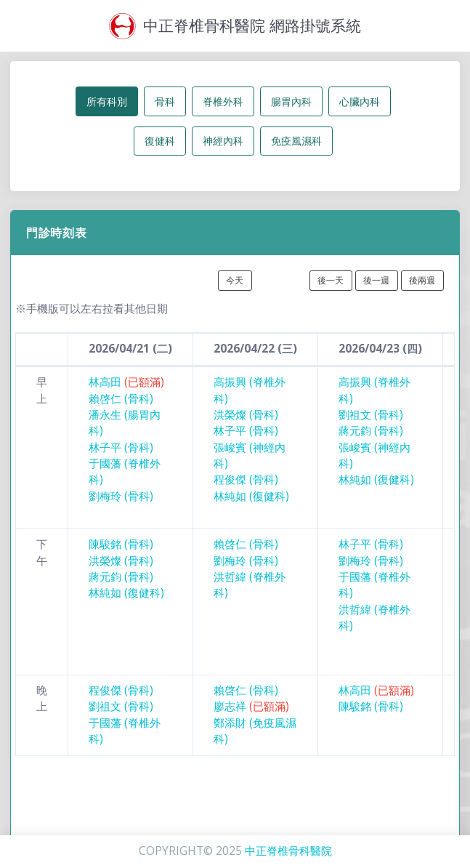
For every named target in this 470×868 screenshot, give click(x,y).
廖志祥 (251, 706)
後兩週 (422, 280)
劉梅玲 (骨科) (121, 496)
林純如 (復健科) (251, 496)
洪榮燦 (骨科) (246, 415)
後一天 (331, 280)
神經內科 (223, 141)
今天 (235, 280)
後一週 (376, 280)
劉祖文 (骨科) (371, 415)
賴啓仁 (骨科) (121, 399)
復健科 (160, 141)
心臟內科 (360, 101)
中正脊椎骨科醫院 (288, 851)
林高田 (126, 382)
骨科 (165, 101)
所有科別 (107, 101)
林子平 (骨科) (121, 447)
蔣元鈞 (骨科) (371, 431)
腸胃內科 (291, 101)
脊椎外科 (223, 101)
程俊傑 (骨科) (246, 479)
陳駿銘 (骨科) (121, 544)
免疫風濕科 (296, 141)
